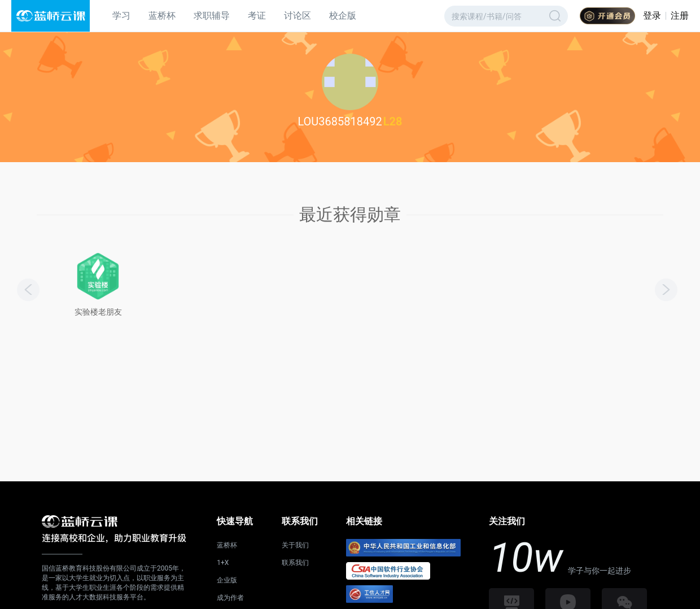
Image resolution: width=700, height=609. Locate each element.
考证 (257, 16)
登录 (652, 16)
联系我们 (295, 563)
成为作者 (230, 598)
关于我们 (295, 545)
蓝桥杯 (162, 16)
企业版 (227, 580)
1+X (223, 563)
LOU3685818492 (340, 121)
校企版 (343, 16)
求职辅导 (212, 16)
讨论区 (297, 16)
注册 (680, 16)
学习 (121, 16)
